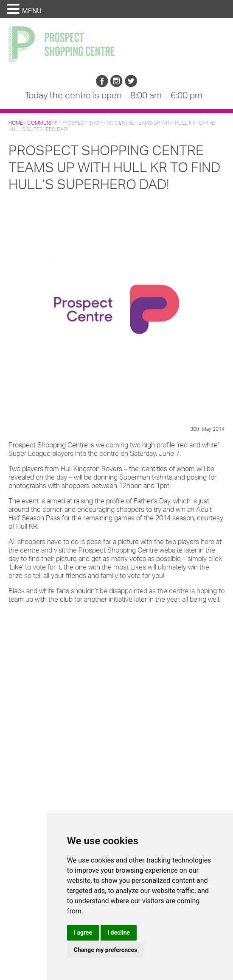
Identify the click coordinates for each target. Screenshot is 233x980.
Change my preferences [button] (105, 950)
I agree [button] (83, 933)
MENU (32, 11)
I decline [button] (119, 933)
